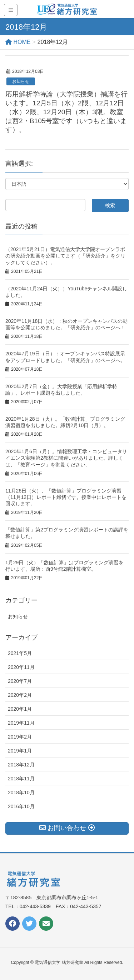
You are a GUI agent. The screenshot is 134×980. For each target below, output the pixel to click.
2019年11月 (21, 723)
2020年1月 (20, 709)
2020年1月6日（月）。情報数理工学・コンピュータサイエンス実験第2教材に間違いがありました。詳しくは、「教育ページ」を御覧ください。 (66, 458)
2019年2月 (20, 737)
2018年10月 (21, 792)
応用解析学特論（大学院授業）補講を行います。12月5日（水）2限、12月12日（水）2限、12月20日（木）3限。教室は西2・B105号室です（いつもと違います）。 (66, 112)
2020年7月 (20, 681)
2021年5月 (20, 653)
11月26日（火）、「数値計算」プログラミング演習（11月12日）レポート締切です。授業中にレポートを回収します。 (66, 497)
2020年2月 (20, 695)
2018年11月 (21, 779)
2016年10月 (21, 806)
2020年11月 (21, 667)
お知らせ (21, 81)
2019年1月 (20, 751)
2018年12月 (21, 765)
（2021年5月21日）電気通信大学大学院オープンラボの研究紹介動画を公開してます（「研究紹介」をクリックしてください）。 (65, 256)
